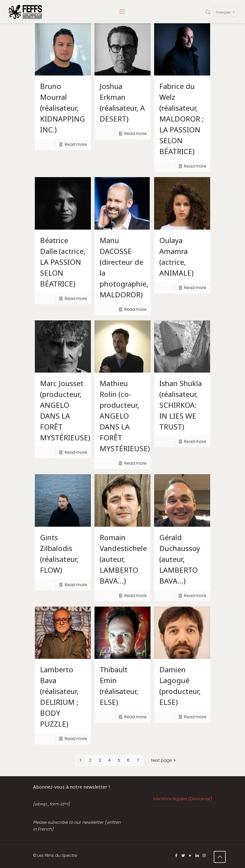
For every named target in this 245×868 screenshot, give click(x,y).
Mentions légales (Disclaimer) (183, 799)
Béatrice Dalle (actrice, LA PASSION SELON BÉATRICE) (63, 262)
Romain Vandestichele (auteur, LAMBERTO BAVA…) (123, 559)
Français (226, 12)
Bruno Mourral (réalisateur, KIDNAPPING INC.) (62, 108)
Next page (164, 760)
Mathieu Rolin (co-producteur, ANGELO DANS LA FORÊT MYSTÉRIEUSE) (125, 416)
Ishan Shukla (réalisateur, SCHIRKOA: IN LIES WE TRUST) (181, 405)
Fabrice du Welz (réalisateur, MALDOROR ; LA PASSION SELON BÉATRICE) (181, 119)
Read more (76, 144)
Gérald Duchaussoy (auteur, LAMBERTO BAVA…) (180, 559)
